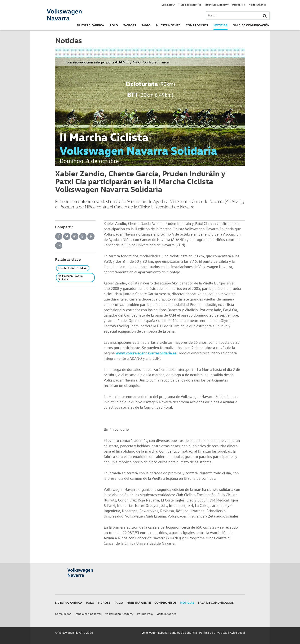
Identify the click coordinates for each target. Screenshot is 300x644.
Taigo (146, 25)
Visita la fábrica (258, 4)
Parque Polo (239, 4)
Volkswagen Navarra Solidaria (71, 277)
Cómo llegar (168, 4)
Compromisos (197, 25)
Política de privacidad (213, 633)
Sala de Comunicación (251, 25)
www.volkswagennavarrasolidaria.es (146, 353)
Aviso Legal (237, 633)
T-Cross (130, 25)
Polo (114, 25)
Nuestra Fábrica (90, 25)
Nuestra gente (168, 25)
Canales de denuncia (183, 633)
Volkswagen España (155, 633)
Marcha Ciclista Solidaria (73, 268)
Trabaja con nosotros (190, 4)
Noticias (221, 25)
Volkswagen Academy (217, 4)
